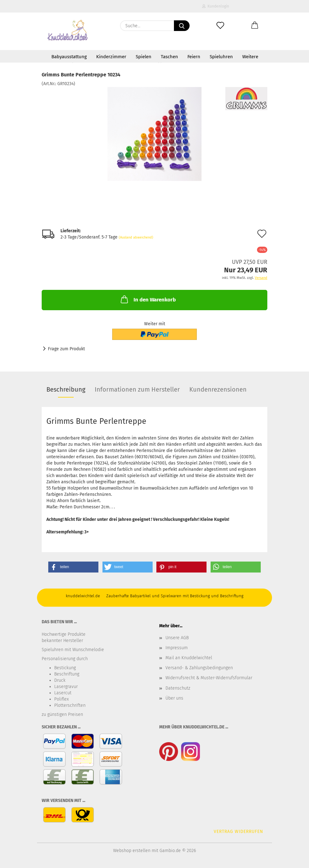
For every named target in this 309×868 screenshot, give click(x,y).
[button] (255, 26)
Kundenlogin (216, 6)
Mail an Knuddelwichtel (189, 658)
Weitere (250, 57)
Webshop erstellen (132, 851)
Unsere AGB (177, 638)
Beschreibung (66, 389)
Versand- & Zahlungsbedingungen (199, 668)
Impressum (177, 648)
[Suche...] (182, 26)
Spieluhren (221, 57)
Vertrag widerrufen (238, 832)
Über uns (174, 698)
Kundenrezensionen (218, 389)
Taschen (169, 57)
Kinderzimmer (111, 57)
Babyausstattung (69, 57)
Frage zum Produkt (66, 349)
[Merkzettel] (220, 26)
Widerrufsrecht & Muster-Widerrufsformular (209, 678)
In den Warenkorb (148, 299)
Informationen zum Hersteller (137, 389)
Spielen (144, 57)
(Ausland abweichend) (136, 237)
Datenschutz (178, 688)
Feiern (194, 57)
